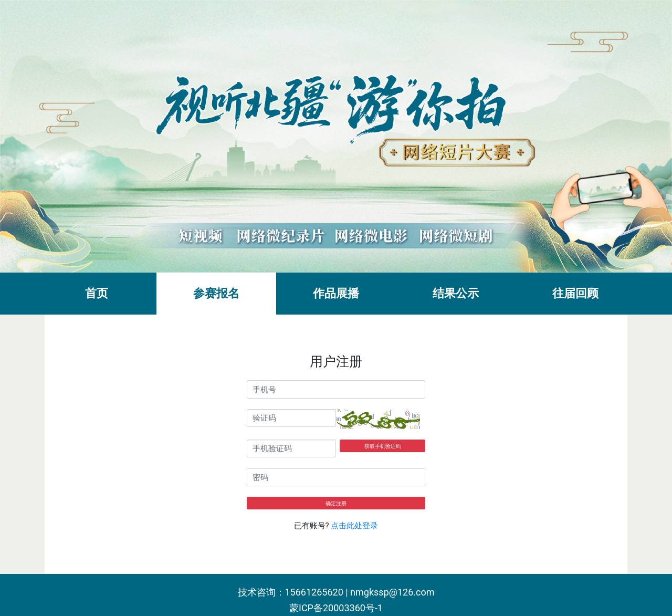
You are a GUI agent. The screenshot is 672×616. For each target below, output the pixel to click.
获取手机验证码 (383, 446)
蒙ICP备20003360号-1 (336, 608)
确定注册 (336, 503)
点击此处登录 (354, 526)
